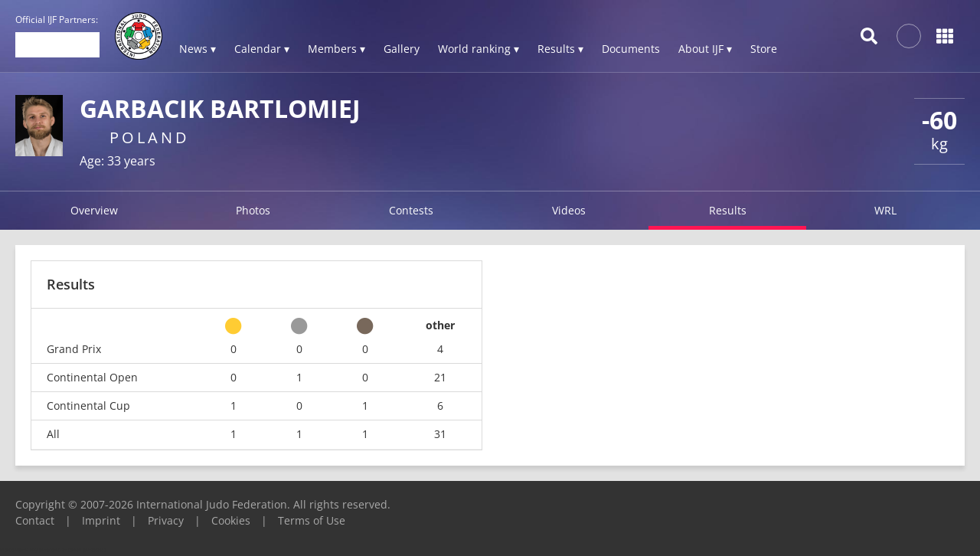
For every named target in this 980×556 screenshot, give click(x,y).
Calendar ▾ (262, 49)
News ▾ (198, 49)
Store (764, 49)
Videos (569, 210)
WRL (885, 210)
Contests (411, 210)
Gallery (402, 49)
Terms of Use (312, 520)
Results (728, 210)
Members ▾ (336, 49)
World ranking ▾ (479, 49)
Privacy (166, 520)
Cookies (231, 520)
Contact (35, 520)
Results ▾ (560, 49)
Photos (253, 210)
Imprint (101, 520)
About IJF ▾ (705, 49)
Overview (94, 210)
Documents (631, 49)
